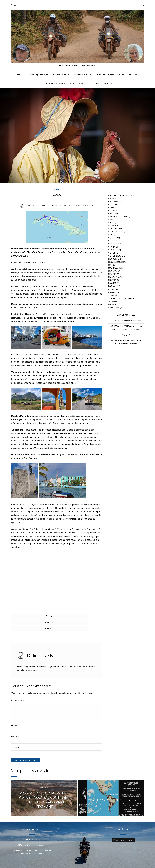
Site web (15, 735)
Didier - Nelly (32, 206)
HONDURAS (114, 259)
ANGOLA (112, 198)
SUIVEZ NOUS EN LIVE (83, 75)
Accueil (19, 75)
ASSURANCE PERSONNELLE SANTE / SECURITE (65, 84)
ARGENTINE (114, 201)
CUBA (57, 190)
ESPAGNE (113, 241)
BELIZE (112, 204)
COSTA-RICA (114, 229)
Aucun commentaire (84, 206)
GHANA (112, 247)
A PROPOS (95, 84)
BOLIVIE (112, 210)
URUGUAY (113, 304)
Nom (14, 713)
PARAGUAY (113, 286)
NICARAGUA (114, 277)
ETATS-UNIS (114, 244)
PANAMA (112, 283)
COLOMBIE (113, 226)
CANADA (112, 219)
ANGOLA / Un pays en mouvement (126, 321)
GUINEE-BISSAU (116, 256)
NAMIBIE (112, 274)
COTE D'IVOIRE (115, 232)
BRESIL (112, 213)
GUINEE (112, 253)
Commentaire (18, 688)
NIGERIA (112, 280)
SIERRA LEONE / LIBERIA (120, 298)
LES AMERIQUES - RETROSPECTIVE (111, 787)
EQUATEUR (113, 238)
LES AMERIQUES (116, 262)
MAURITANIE (114, 268)
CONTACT (108, 84)
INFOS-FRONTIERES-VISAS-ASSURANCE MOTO (117, 75)
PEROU (112, 289)
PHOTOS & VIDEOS (61, 75)
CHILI (111, 223)
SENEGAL (113, 295)
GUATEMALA (114, 250)
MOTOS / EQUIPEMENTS (38, 75)
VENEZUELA (114, 308)
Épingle (88, 616)
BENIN (111, 207)
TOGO (111, 301)
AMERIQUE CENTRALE (119, 195)
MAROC (112, 265)
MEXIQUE (113, 271)
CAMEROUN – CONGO (118, 217)
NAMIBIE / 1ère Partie (126, 315)
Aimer (26, 616)
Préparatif (112, 292)
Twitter (57, 616)
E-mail (15, 724)
